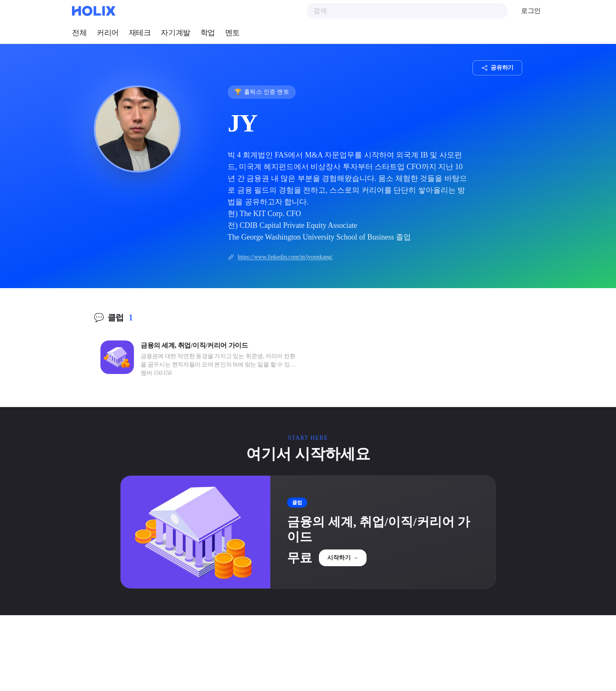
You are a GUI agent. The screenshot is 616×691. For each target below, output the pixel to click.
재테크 (140, 33)
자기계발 (175, 33)
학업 (208, 33)
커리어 (108, 33)
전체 (79, 33)
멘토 (232, 33)
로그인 (531, 11)
